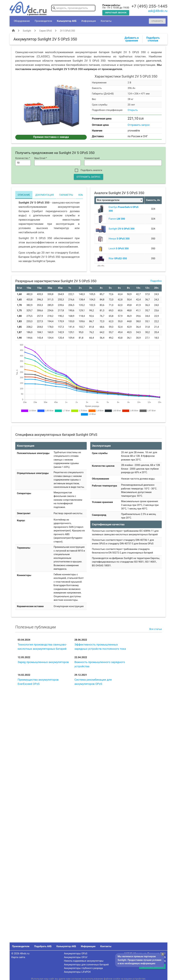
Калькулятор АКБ (67, 21)
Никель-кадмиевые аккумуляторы (84, 961)
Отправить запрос (139, 125)
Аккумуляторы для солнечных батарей (86, 965)
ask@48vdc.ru (158, 11)
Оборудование (22, 21)
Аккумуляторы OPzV (76, 957)
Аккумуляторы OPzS (76, 954)
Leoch (119, 249)
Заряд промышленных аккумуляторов (43, 662)
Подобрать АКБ (43, 946)
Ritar (118, 258)
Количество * (23, 158)
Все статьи (156, 629)
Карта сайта (18, 957)
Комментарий (92, 158)
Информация (89, 21)
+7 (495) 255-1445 (150, 6)
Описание (24, 195)
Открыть (133, 110)
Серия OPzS (45, 31)
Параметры (66, 195)
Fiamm (117, 219)
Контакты (106, 21)
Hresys (119, 239)
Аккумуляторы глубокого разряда (83, 968)
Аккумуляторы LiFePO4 (77, 972)
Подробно (156, 281)
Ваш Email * (41, 158)
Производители (43, 21)
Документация (45, 195)
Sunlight (27, 31)
